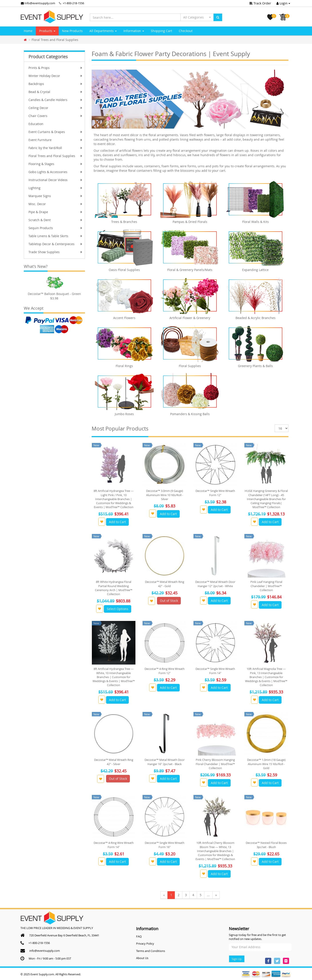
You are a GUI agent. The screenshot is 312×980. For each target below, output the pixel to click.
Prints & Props (56, 68)
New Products (72, 31)
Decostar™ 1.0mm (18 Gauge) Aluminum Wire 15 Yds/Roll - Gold (266, 764)
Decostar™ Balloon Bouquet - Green (54, 294)
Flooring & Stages (56, 164)
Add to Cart (117, 522)
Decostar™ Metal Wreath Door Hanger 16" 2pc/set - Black (165, 762)
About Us (142, 958)
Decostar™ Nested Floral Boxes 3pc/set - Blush (266, 845)
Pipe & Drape (56, 212)
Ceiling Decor (56, 108)
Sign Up (237, 959)
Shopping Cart (161, 31)
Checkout (186, 31)
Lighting (56, 188)
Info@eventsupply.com (38, 3)
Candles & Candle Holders (56, 100)
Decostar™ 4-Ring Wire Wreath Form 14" (114, 845)
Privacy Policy (145, 944)
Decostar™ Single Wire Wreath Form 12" (215, 493)
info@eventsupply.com (45, 951)
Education (36, 124)
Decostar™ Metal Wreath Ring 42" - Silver (114, 762)
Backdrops (56, 84)
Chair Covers (56, 116)
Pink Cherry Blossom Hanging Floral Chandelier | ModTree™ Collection (215, 764)
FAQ (139, 936)
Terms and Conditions (151, 951)
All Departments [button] (103, 31)
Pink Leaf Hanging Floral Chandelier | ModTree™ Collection (266, 586)
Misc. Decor (56, 204)
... (208, 895)
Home (28, 31)
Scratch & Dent (56, 220)
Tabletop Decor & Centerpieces (56, 244)
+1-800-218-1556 (73, 3)
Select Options (118, 609)
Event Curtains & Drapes (56, 132)
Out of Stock (169, 601)
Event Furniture (56, 140)
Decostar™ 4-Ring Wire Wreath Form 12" (165, 671)
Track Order (260, 3)
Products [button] (47, 31)
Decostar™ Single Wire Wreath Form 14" (215, 671)
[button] (197, 17)
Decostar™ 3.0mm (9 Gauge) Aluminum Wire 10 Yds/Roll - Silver (165, 495)
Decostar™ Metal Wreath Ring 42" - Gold (165, 584)
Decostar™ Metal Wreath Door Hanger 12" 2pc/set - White (215, 584)
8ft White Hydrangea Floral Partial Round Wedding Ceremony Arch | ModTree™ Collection (114, 588)
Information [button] (134, 31)
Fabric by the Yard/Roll (56, 148)
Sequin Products (56, 228)
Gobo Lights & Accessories (56, 172)
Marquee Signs (56, 196)
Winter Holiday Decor (56, 76)
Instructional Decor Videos (56, 180)
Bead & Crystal (56, 92)
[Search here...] (135, 17)
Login (283, 3)
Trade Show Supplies (56, 252)
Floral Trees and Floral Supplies (56, 156)
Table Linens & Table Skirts (56, 236)
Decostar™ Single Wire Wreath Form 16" (165, 845)
